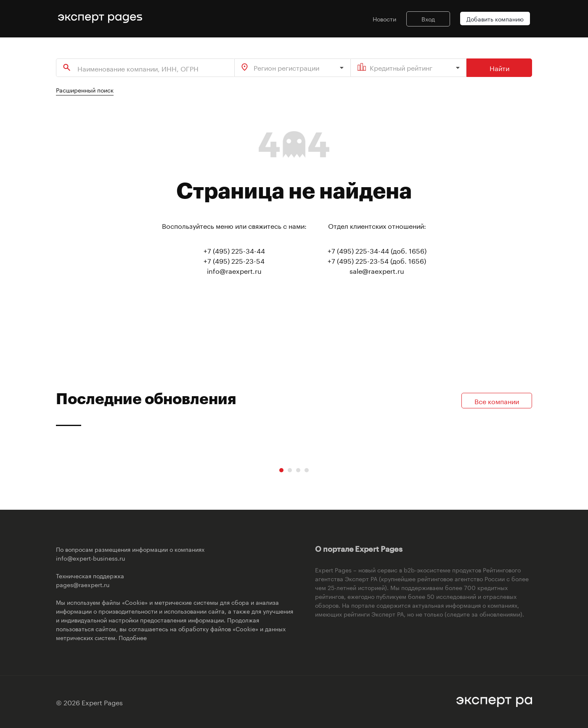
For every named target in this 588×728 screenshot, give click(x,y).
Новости (384, 19)
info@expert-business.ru (90, 558)
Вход (428, 19)
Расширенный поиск (85, 90)
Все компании (497, 401)
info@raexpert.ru (234, 270)
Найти (499, 68)
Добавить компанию (495, 19)
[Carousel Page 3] (298, 470)
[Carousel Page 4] (307, 470)
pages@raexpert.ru (83, 584)
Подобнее (133, 637)
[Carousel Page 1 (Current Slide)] (281, 470)
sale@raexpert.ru (377, 270)
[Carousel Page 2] (290, 470)
